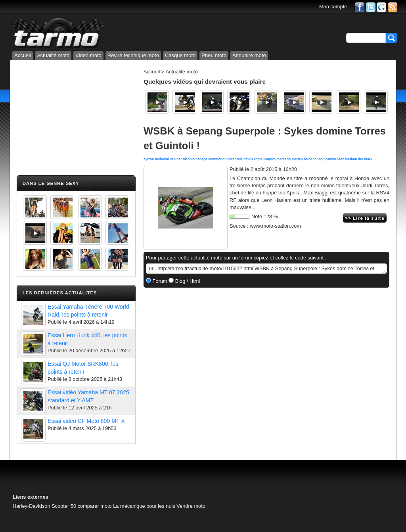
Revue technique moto (133, 55)
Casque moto (180, 55)
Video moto (88, 55)
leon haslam (347, 159)
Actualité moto (53, 55)
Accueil (23, 55)
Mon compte (333, 7)
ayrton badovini (156, 159)
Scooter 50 (64, 506)
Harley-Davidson (32, 506)
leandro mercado (277, 159)
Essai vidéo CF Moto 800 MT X (86, 421)
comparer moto (95, 506)
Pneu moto (214, 55)
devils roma (253, 159)
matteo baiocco (304, 159)
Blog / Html (187, 281)
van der (176, 159)
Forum (159, 281)
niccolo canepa (195, 159)
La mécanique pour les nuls (144, 506)
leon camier (327, 159)
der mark (365, 159)
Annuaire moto (249, 55)
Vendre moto (191, 506)
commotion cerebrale (225, 159)
